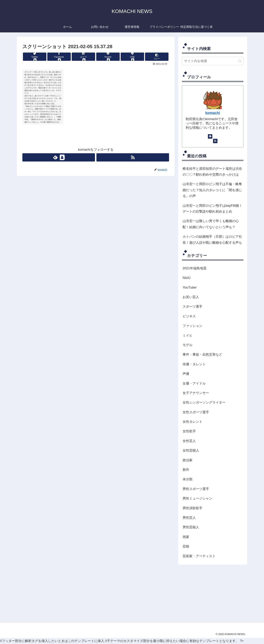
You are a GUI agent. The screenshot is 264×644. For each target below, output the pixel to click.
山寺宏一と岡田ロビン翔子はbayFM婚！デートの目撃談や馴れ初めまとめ (212, 209)
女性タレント (192, 422)
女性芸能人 (191, 450)
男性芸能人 (191, 527)
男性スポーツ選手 (196, 489)
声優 (186, 374)
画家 (186, 537)
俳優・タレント (194, 364)
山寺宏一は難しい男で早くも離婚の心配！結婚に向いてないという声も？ (211, 224)
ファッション (192, 326)
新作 (186, 470)
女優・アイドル (194, 383)
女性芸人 (189, 441)
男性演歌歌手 (192, 508)
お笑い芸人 (191, 297)
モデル (188, 345)
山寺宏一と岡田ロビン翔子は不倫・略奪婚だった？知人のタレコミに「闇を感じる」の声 (212, 190)
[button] (240, 61)
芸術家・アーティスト (199, 556)
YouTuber (190, 287)
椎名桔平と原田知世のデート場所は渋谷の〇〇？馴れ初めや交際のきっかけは (212, 172)
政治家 (188, 460)
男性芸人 (189, 518)
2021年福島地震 (195, 268)
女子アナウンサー (196, 393)
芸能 (186, 546)
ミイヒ (188, 335)
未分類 (188, 479)
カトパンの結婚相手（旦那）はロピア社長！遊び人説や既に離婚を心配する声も (212, 240)
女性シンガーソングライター (204, 402)
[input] (213, 61)
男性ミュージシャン (197, 498)
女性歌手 (189, 431)
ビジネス (189, 316)
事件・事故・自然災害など (202, 355)
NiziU (187, 278)
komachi (213, 113)
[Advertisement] (127, 593)
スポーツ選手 (192, 307)
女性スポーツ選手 (196, 412)
